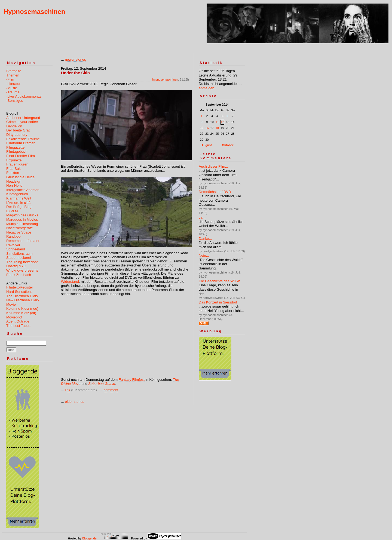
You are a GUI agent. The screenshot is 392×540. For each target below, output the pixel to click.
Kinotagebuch (17, 194)
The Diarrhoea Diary (22, 296)
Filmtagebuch (17, 151)
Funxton (13, 173)
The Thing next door (22, 262)
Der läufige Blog (19, 207)
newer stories (75, 59)
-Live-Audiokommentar (24, 96)
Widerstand (70, 282)
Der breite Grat (18, 130)
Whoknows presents (22, 270)
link (68, 390)
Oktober (228, 145)
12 (222, 122)
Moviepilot (14, 317)
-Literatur (13, 84)
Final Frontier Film (21, 156)
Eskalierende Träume (23, 139)
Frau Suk (13, 169)
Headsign (14, 181)
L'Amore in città (18, 203)
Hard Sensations (19, 292)
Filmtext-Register (20, 287)
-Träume (13, 92)
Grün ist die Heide (20, 177)
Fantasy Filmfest (132, 380)
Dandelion (14, 126)
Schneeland (16, 249)
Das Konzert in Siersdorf (218, 302)
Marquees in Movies (22, 220)
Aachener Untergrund (23, 118)
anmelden (206, 88)
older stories (74, 402)
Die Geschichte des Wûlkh (219, 281)
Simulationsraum (19, 254)
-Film (10, 79)
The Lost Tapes (18, 326)
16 (207, 128)
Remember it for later (23, 241)
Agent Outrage (18, 321)
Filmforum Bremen (21, 143)
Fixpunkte (14, 160)
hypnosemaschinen (165, 79)
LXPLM (12, 211)
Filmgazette (15, 147)
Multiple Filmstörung (22, 224)
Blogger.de (89, 538)
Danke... (205, 239)
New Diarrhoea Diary (23, 300)
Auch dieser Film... (213, 166)
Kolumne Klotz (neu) (22, 309)
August (207, 145)
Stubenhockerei (19, 258)
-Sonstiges (15, 101)
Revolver (13, 245)
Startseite (14, 71)
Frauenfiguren (17, 164)
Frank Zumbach (19, 275)
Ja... (202, 217)
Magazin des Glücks (22, 215)
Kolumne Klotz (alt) (21, 313)
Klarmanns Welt (19, 198)
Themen (13, 75)
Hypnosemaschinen (34, 12)
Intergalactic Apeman (23, 190)
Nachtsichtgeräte (20, 228)
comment (111, 390)
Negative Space (19, 232)
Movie (11, 304)
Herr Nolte (14, 185)
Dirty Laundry (17, 135)
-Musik (11, 88)
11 (217, 122)
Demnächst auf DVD (215, 192)
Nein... (204, 255)
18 (217, 128)
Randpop (13, 236)
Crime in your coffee (22, 122)
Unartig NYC (16, 266)
